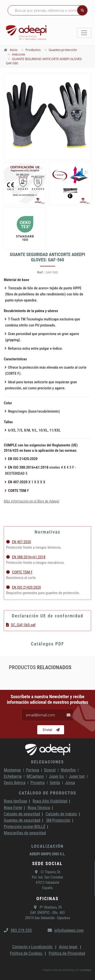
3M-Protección (58, 820)
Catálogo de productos (48, 793)
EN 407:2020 (19, 542)
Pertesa (33, 770)
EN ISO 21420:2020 (23, 587)
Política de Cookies (26, 953)
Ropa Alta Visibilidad (50, 801)
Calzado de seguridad (22, 814)
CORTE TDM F (19, 572)
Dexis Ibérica (15, 783)
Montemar (12, 770)
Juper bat (77, 776)
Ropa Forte (13, 808)
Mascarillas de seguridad (25, 833)
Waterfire (68, 770)
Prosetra (37, 783)
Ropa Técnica (39, 808)
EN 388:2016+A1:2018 (26, 557)
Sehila (55, 783)
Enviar (51, 730)
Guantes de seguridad (22, 820)
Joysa (70, 783)
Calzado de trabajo (61, 814)
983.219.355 (18, 930)
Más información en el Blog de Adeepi (32, 501)
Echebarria (13, 776)
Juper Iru (56, 776)
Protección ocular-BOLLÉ (25, 826)
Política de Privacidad (67, 953)
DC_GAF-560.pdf (21, 625)
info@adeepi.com (66, 930)
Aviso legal (69, 947)
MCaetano (35, 776)
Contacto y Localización (33, 947)
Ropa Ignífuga (15, 801)
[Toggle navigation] (84, 33)
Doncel (50, 770)
